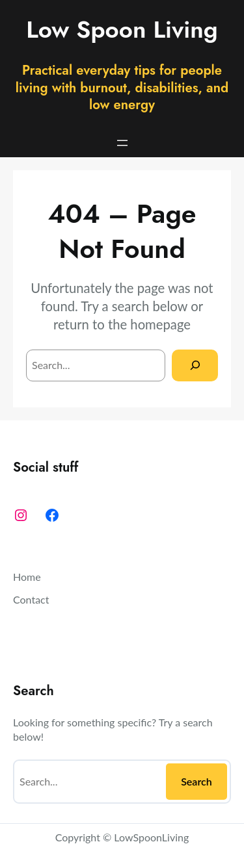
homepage (160, 324)
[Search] (195, 365)
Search (197, 781)
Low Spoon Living (122, 30)
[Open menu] (122, 143)
